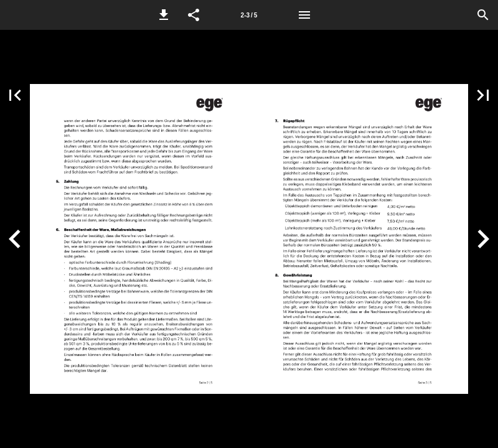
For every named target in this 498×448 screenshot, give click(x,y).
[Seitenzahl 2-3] (249, 15)
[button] (164, 15)
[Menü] (304, 15)
